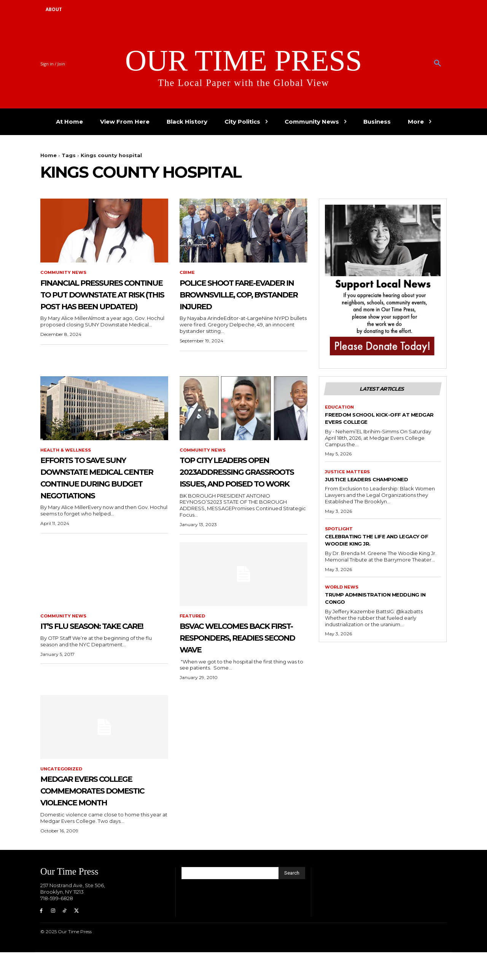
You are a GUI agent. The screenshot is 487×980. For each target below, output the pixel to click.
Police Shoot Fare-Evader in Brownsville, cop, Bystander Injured (233, 300)
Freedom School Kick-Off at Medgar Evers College (378, 420)
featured (193, 629)
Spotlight (340, 533)
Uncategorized (62, 783)
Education (340, 409)
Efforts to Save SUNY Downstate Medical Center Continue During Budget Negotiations (101, 484)
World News (343, 592)
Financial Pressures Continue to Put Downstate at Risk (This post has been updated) (98, 306)
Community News (65, 273)
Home (49, 155)
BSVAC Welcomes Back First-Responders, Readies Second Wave (243, 650)
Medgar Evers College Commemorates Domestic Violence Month (104, 810)
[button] (438, 64)
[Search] (292, 899)
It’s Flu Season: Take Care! (97, 644)
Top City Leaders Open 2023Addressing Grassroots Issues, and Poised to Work (243, 478)
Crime (188, 273)
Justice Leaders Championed (378, 482)
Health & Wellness (67, 450)
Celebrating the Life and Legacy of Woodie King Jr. (373, 544)
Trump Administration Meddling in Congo (366, 603)
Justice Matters (348, 475)
